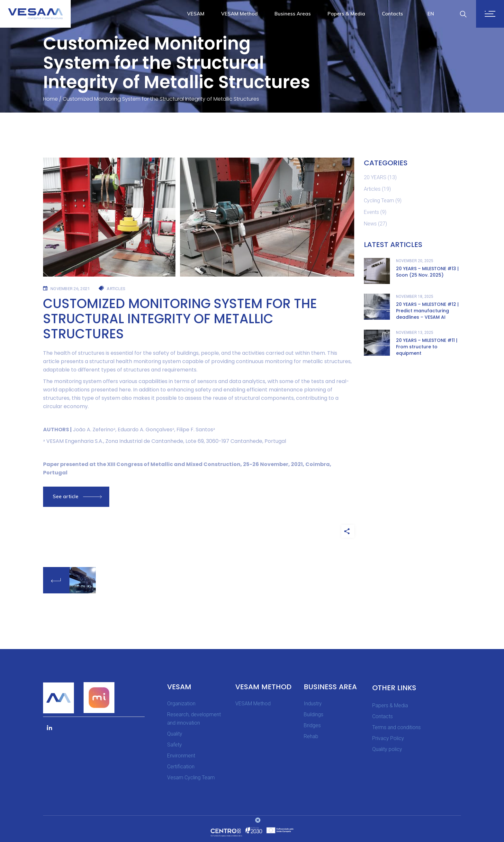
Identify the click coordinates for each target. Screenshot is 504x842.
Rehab (311, 736)
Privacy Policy (388, 738)
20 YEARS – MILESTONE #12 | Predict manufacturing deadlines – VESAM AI (427, 311)
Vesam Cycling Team (191, 778)
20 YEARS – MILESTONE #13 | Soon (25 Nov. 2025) (427, 272)
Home (50, 99)
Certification (181, 767)
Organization (181, 704)
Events (371, 212)
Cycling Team (379, 201)
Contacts (382, 716)
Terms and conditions (396, 727)
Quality (175, 734)
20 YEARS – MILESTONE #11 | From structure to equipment (427, 347)
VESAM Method (253, 704)
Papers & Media (390, 705)
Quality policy (387, 749)
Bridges (312, 725)
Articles (372, 189)
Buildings (314, 714)
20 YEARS (375, 177)
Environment (181, 756)
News (370, 224)
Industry (313, 704)
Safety (175, 745)
